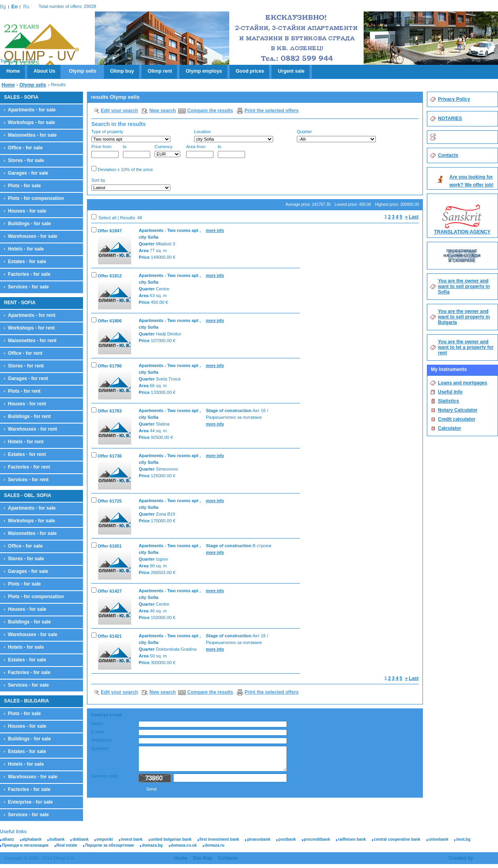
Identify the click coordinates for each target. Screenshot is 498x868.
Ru (26, 7)
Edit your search (119, 111)
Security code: (105, 776)
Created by (461, 858)
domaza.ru (215, 845)
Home (13, 71)
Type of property (131, 136)
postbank (287, 839)
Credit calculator (457, 419)
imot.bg (463, 839)
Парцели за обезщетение (109, 845)
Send (151, 789)
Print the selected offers (272, 111)
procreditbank (317, 839)
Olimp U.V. (41, 46)
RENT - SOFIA (20, 303)
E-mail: (98, 732)
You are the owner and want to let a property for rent (466, 347)
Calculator (450, 428)
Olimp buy (122, 71)
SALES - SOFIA (21, 97)
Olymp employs (204, 71)
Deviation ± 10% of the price (122, 169)
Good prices (250, 71)
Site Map (203, 858)
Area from (200, 151)
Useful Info (450, 392)
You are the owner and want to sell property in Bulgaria (464, 317)
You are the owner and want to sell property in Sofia (464, 286)
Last (414, 217)
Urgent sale (291, 71)
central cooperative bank (397, 839)
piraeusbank (259, 839)
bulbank (57, 839)
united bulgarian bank (171, 839)
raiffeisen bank (352, 839)
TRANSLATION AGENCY (462, 232)
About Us (44, 71)
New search (163, 111)
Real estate (67, 845)
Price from (105, 151)
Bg (3, 7)
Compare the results (210, 111)
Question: (100, 748)
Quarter (336, 136)
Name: (97, 723)
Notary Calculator (458, 410)
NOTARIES (450, 119)
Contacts (448, 155)
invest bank (132, 839)
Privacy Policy (454, 99)
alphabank (32, 839)
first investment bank (220, 839)
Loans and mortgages (463, 383)
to (137, 151)
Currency (167, 151)
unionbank (439, 839)
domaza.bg (152, 845)
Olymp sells (83, 71)
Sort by (131, 184)
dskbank (80, 839)
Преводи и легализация (25, 845)
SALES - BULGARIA (26, 701)
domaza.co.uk (184, 845)
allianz (8, 839)
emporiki (105, 839)
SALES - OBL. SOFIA (27, 495)
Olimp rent (160, 71)
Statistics (448, 401)
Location (234, 136)
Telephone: (102, 740)
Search (405, 185)
